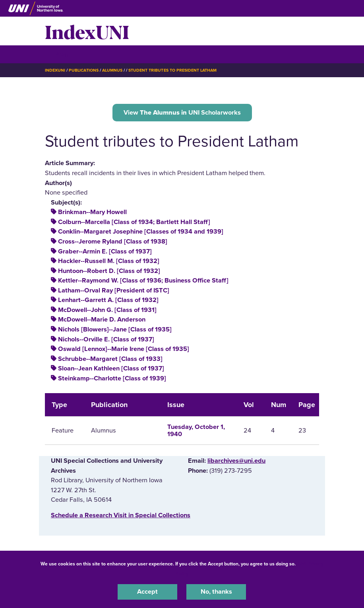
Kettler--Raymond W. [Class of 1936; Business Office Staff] (143, 281)
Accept (147, 592)
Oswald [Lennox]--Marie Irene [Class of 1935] (124, 349)
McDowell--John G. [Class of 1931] (107, 310)
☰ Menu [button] (59, 54)
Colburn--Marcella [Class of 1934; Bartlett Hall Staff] (134, 222)
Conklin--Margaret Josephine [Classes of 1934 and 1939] (141, 232)
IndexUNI (87, 31)
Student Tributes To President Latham (172, 70)
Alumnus (112, 70)
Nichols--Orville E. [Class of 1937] (106, 339)
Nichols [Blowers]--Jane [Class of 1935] (115, 329)
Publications (83, 70)
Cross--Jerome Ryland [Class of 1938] (113, 242)
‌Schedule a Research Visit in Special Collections (121, 515)
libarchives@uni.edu (236, 461)
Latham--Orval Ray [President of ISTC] (114, 290)
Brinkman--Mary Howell (92, 212)
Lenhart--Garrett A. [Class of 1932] (108, 300)
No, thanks (216, 592)
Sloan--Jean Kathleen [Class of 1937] (111, 368)
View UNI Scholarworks (182, 113)
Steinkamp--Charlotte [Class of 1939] (112, 378)
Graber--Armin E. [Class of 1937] (105, 251)
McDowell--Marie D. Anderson (102, 320)
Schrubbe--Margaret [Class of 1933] (110, 359)
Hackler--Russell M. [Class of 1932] (109, 261)
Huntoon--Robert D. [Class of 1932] (109, 271)
